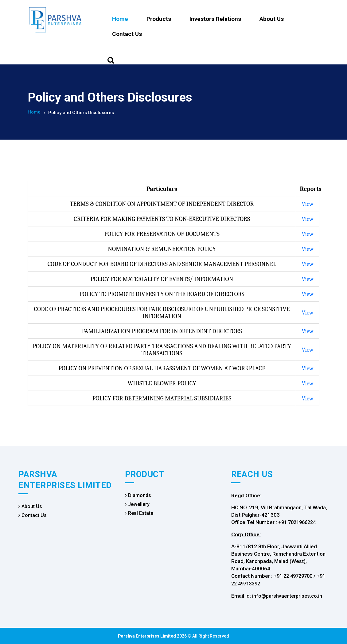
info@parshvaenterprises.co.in (287, 596)
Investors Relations (215, 19)
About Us (272, 19)
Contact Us (127, 34)
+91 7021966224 (297, 522)
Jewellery (137, 504)
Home (120, 19)
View (308, 204)
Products (159, 19)
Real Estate (139, 513)
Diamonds (138, 495)
